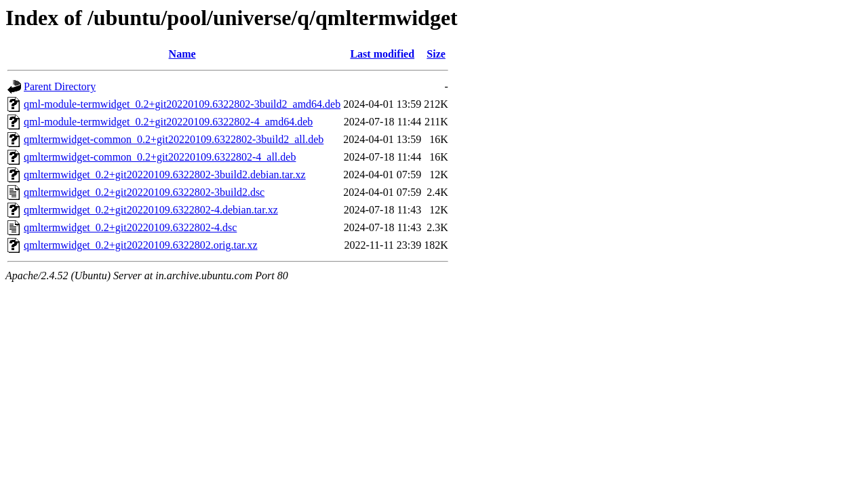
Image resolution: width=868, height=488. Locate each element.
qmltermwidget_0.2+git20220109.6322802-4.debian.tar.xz (151, 210)
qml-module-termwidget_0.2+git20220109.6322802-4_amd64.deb (168, 122)
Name (182, 54)
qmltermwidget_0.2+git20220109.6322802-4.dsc (130, 227)
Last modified (382, 54)
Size (436, 54)
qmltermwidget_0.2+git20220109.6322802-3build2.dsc (144, 192)
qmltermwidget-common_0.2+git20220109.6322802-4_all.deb (160, 157)
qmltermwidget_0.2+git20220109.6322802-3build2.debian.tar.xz (165, 175)
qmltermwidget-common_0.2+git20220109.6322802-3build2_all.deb (174, 139)
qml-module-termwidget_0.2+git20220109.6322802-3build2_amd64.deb (182, 104)
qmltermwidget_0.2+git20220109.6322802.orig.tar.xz (141, 245)
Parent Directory (60, 86)
